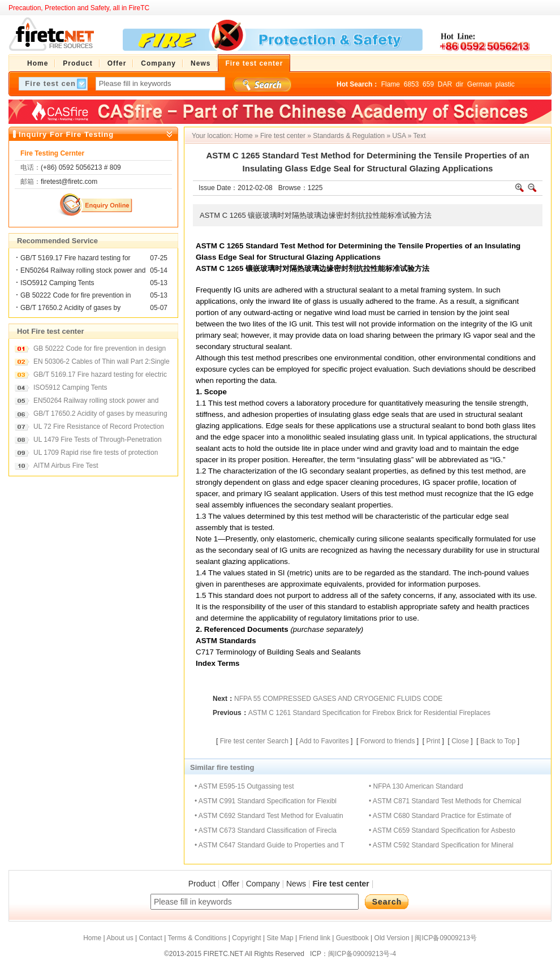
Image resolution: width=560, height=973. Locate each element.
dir (460, 84)
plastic (505, 84)
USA (399, 136)
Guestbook (352, 938)
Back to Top (498, 741)
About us (120, 938)
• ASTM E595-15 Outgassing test (244, 786)
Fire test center (283, 136)
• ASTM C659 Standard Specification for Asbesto (442, 830)
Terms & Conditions (197, 938)
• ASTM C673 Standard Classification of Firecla (266, 830)
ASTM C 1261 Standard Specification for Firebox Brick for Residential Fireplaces (369, 713)
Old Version (392, 938)
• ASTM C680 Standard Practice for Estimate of (440, 816)
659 (428, 84)
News (296, 884)
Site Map (280, 938)
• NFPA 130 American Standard (416, 786)
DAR (445, 84)
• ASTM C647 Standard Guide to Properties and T (270, 845)
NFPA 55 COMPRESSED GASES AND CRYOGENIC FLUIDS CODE (338, 699)
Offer (231, 884)
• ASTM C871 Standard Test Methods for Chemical (445, 801)
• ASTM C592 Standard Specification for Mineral (441, 845)
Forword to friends (388, 741)
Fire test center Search (254, 741)
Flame (391, 84)
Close (460, 741)
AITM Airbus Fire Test (66, 466)
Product (202, 884)
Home (244, 136)
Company (263, 884)
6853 (412, 84)
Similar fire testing (222, 767)
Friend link (315, 938)
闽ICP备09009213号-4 (362, 954)
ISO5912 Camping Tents (57, 283)
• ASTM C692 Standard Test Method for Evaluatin (269, 816)
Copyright (246, 938)
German (479, 84)
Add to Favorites (324, 741)
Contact (150, 938)
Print (433, 741)
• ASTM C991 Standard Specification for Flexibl (266, 801)
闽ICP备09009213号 (445, 938)
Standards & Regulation (349, 136)
